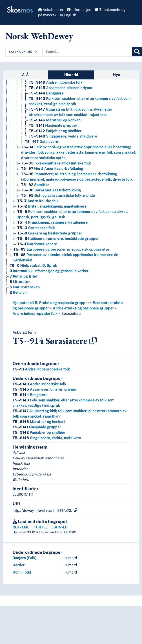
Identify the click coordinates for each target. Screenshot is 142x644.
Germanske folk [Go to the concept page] (36, 228)
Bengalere (30, 395)
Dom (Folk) (22, 572)
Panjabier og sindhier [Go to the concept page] (55, 131)
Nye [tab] (116, 75)
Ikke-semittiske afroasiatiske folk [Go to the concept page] (56, 163)
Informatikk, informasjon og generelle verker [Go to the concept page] (49, 271)
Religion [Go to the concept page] (18, 292)
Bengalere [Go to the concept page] (46, 93)
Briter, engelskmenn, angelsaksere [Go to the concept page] (52, 206)
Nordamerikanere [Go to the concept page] (37, 244)
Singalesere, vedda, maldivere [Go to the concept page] (63, 136)
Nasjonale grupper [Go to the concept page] (53, 126)
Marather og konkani (39, 422)
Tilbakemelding (110, 10)
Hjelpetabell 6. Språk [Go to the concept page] (33, 266)
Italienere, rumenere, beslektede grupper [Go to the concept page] (58, 239)
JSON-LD (60, 527)
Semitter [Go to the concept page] (35, 185)
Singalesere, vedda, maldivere (47, 438)
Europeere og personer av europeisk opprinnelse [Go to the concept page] (61, 249)
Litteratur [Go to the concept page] (20, 282)
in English (68, 15)
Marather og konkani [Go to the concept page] (55, 120)
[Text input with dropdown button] (87, 52)
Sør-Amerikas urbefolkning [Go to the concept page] (51, 190)
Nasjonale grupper (37, 427)
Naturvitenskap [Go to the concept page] (25, 287)
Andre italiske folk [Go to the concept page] (38, 201)
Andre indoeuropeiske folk (35, 314)
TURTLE (41, 527)
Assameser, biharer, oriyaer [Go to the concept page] (61, 88)
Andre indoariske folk (39, 384)
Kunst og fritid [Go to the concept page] (23, 276)
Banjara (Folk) (24, 558)
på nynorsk (47, 15)
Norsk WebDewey (39, 36)
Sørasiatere (71, 314)
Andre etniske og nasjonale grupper (83, 308)
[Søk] (137, 52)
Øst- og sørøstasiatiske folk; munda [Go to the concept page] (58, 196)
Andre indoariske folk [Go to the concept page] (56, 82)
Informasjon (79, 10)
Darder (19, 565)
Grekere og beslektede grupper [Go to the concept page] (50, 233)
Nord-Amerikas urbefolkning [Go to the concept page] (52, 169)
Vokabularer (51, 10)
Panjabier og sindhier (39, 433)
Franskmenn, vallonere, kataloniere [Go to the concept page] (52, 222)
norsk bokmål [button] (23, 51)
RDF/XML (21, 527)
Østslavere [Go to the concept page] (41, 142)
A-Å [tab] (25, 75)
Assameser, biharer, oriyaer (44, 389)
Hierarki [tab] (71, 75)
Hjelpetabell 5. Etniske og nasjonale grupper (51, 303)
